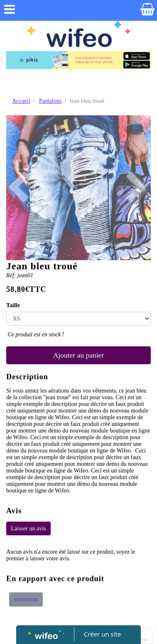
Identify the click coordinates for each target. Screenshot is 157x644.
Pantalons (50, 101)
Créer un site (102, 634)
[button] (17, 188)
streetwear (26, 599)
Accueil (21, 101)
